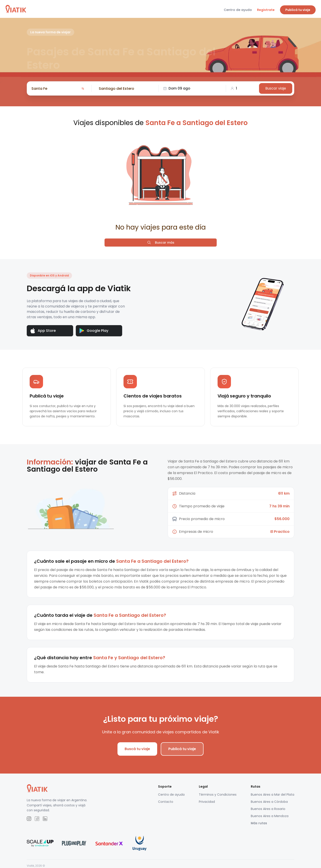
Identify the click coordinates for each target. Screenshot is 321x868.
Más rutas (259, 823)
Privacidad (207, 802)
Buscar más (161, 243)
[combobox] (56, 88)
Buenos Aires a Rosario (268, 809)
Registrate (266, 10)
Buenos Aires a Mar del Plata (273, 795)
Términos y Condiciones (218, 795)
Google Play (94, 331)
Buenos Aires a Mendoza (270, 816)
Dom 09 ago (177, 88)
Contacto (166, 802)
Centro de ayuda (238, 10)
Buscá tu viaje (137, 749)
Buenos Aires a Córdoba (269, 802)
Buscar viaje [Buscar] (276, 88)
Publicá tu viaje (298, 10)
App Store (43, 331)
